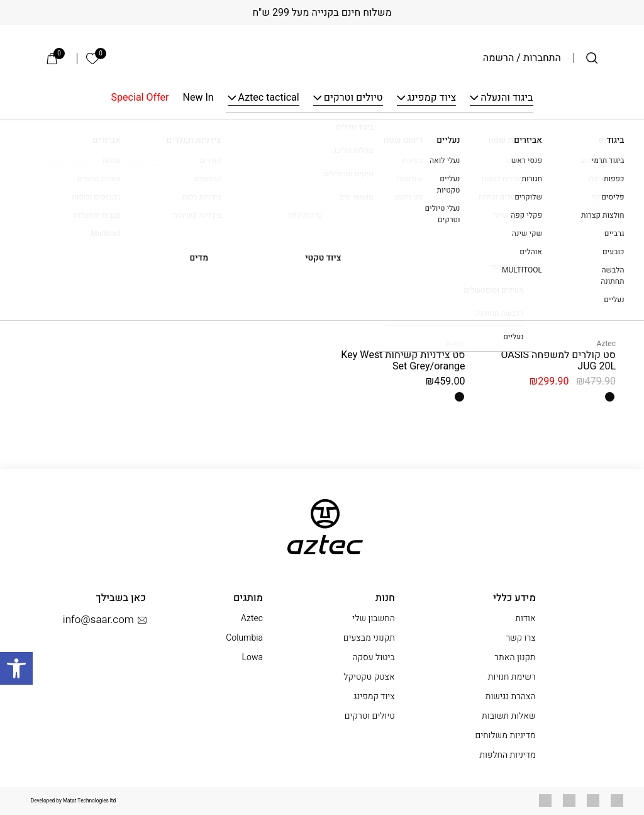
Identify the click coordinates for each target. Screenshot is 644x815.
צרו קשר (521, 638)
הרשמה (499, 58)
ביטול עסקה (373, 657)
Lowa (253, 657)
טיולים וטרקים (353, 98)
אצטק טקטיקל (369, 677)
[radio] (610, 397)
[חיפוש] (592, 58)
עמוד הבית (596, 135)
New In (198, 98)
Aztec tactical (269, 98)
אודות (525, 618)
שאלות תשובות (509, 716)
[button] (16, 668)
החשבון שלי (373, 618)
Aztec (606, 344)
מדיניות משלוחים (505, 735)
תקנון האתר (515, 657)
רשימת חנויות (512, 677)
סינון (146, 163)
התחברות (542, 58)
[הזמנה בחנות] (69, 163)
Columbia (244, 638)
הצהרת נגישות (511, 696)
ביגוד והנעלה (507, 98)
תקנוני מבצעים (369, 638)
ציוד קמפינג (432, 98)
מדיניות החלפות (507, 755)
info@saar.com (104, 620)
